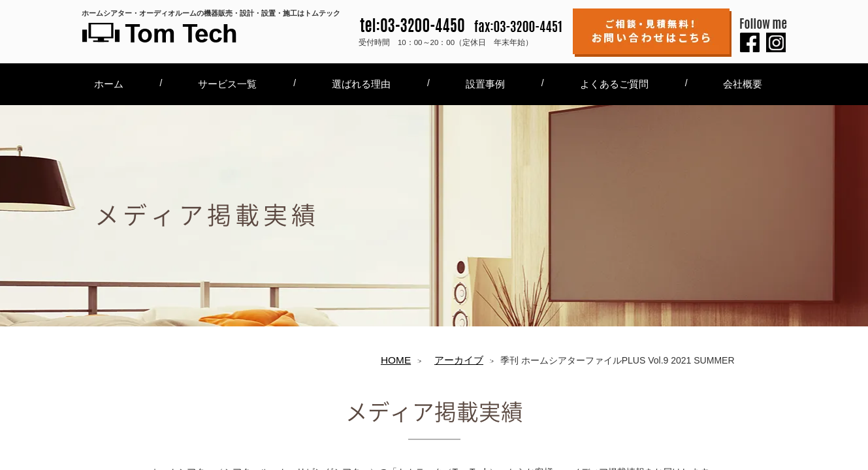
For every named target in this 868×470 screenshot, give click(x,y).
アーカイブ (459, 360)
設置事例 (485, 84)
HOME (396, 360)
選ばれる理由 (361, 84)
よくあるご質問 (614, 84)
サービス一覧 (227, 84)
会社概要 (743, 84)
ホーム (109, 84)
